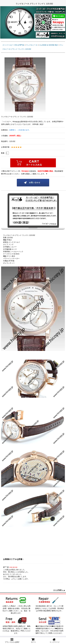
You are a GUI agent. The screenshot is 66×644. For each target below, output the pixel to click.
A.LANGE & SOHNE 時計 (49, 45)
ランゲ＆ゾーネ (32, 45)
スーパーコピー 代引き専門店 (13, 45)
